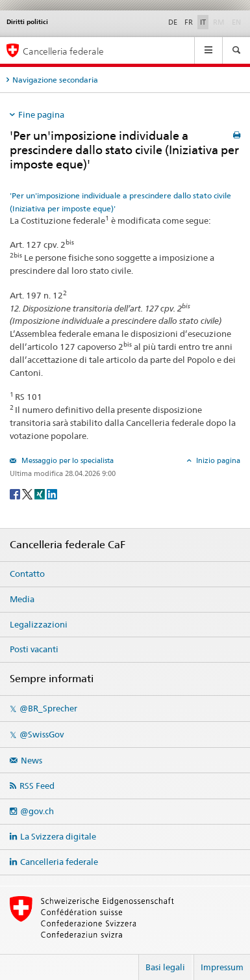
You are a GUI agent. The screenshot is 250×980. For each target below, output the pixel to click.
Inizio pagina (217, 460)
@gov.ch (37, 811)
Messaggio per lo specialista (67, 460)
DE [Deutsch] (173, 22)
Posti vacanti (34, 649)
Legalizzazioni (39, 624)
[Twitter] (28, 493)
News (31, 760)
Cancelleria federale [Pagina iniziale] (63, 51)
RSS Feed (37, 786)
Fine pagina (41, 114)
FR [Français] (189, 22)
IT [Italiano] (203, 22)
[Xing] (41, 493)
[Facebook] (16, 493)
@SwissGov (42, 734)
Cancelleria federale (59, 862)
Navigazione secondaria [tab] (55, 80)
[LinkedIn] (52, 493)
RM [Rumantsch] (219, 22)
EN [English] (236, 22)
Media (22, 599)
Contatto (27, 574)
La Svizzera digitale (58, 836)
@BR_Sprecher (48, 708)
